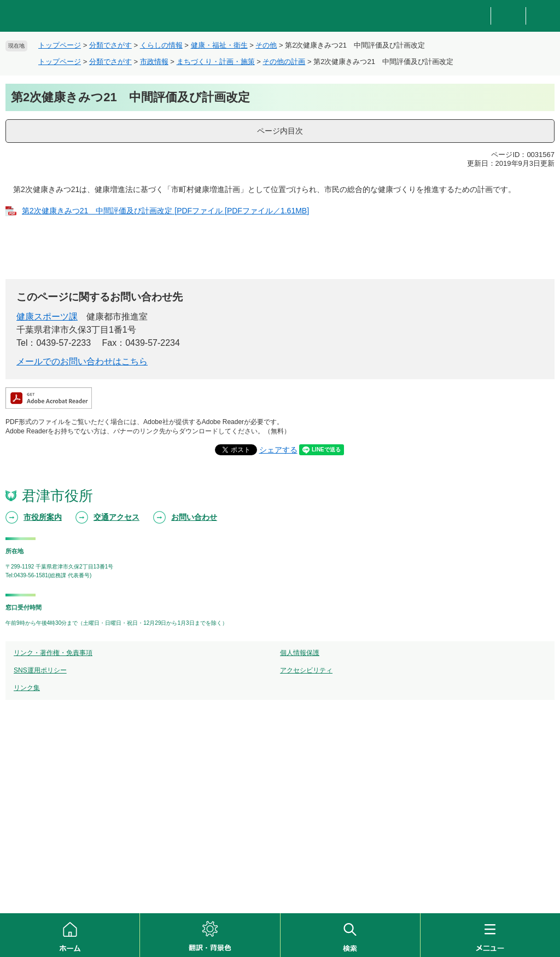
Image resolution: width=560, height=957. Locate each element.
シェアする (278, 450)
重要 (508, 16)
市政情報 (154, 62)
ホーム (70, 935)
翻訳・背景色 (210, 935)
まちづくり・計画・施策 (216, 62)
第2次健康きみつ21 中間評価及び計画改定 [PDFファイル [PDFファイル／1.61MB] (165, 211)
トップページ (60, 45)
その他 (266, 45)
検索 (350, 935)
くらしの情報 (161, 45)
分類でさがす (110, 45)
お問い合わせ (194, 517)
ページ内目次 (280, 131)
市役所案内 (43, 517)
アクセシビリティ (306, 670)
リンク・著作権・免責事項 (53, 653)
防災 (474, 16)
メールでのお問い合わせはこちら (82, 361)
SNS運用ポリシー (40, 670)
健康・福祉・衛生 (219, 45)
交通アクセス (116, 517)
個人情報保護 (300, 653)
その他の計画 (284, 62)
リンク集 (27, 688)
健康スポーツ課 (47, 317)
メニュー (490, 935)
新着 (543, 16)
